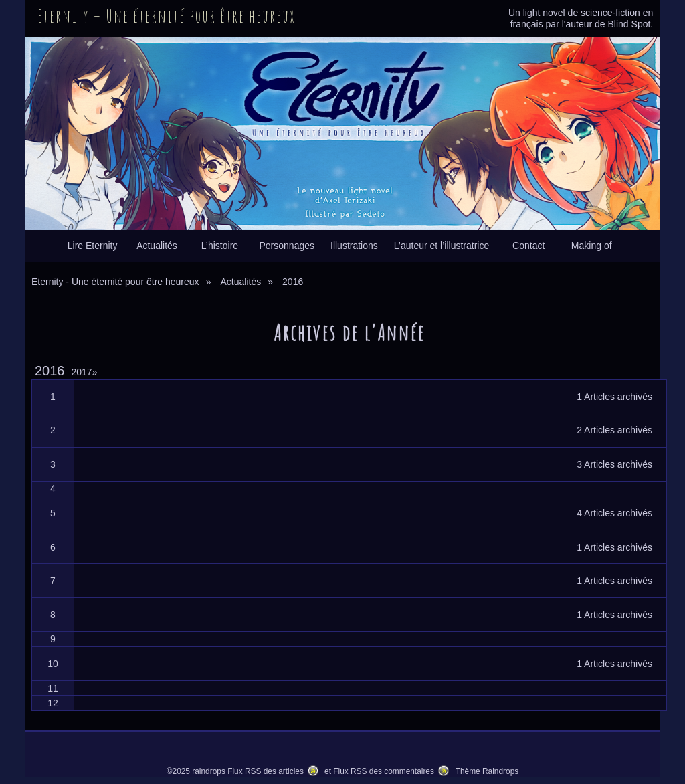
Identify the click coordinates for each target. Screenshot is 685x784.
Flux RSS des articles (266, 771)
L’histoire (220, 246)
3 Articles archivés (614, 464)
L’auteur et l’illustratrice (442, 246)
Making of (592, 246)
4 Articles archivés (614, 513)
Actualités (157, 246)
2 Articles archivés (614, 430)
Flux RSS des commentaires (384, 771)
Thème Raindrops (487, 771)
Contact (528, 246)
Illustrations (354, 246)
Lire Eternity (93, 246)
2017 (85, 372)
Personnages (287, 246)
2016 (50, 371)
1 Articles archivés (614, 397)
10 (53, 664)
